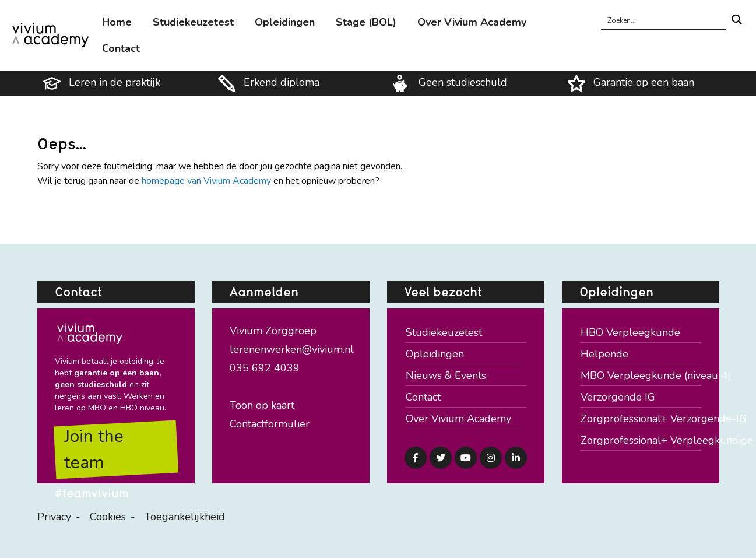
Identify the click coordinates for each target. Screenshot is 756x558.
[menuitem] (117, 22)
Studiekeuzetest (193, 22)
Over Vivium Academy (472, 22)
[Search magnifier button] (736, 20)
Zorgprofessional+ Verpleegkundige (641, 440)
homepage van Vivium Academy (206, 181)
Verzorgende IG (618, 397)
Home (117, 22)
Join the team (94, 450)
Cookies (108, 517)
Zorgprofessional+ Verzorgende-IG (641, 419)
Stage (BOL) (366, 22)
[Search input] (664, 20)
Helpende (604, 354)
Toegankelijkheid (185, 517)
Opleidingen (285, 22)
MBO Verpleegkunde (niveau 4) (641, 375)
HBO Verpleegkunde (630, 332)
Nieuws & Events (446, 375)
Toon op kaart (262, 405)
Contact (121, 48)
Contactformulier (270, 424)
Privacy (54, 517)
